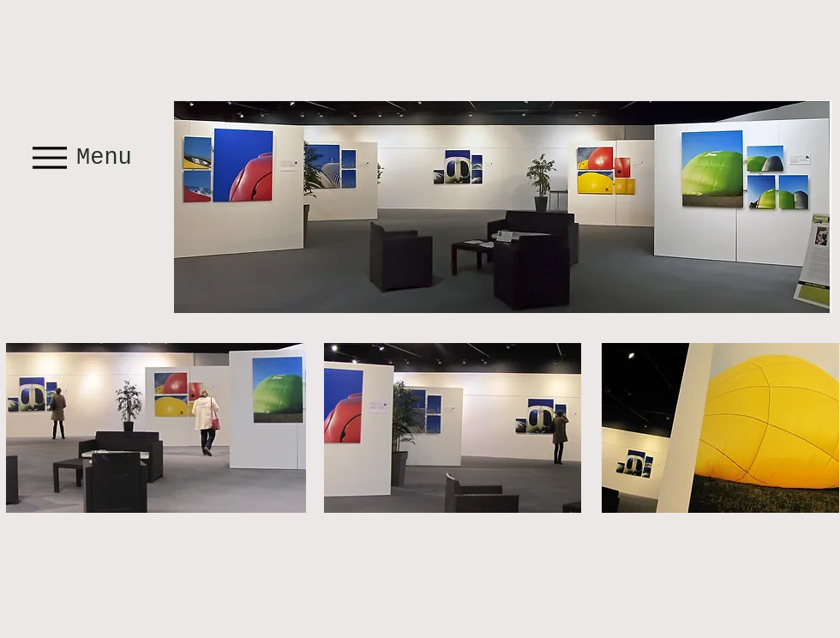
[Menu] (84, 157)
